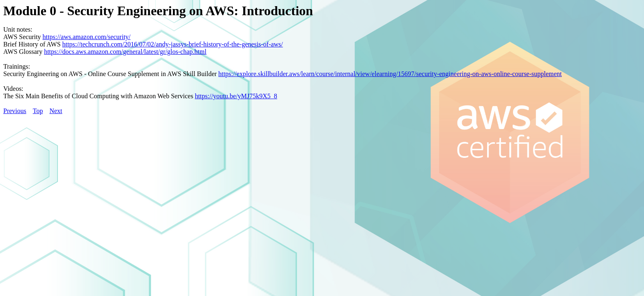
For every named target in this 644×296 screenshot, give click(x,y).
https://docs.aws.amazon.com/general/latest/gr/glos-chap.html (125, 52)
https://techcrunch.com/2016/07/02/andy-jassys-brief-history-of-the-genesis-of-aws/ (173, 44)
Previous (15, 111)
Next (56, 111)
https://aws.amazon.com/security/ (87, 37)
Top (38, 111)
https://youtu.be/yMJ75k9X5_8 (236, 96)
